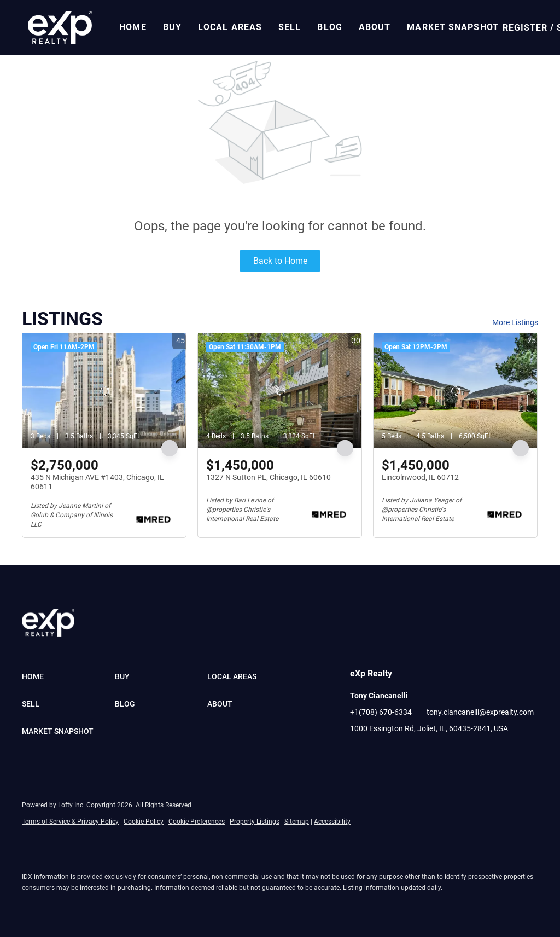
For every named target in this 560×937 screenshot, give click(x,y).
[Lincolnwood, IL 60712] (455, 391)
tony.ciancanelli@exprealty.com (480, 712)
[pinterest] (424, 753)
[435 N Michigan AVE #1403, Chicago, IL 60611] (104, 391)
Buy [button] (172, 27)
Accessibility (332, 822)
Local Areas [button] (230, 27)
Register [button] (525, 28)
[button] (60, 28)
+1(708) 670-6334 (381, 712)
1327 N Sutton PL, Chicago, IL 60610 (269, 477)
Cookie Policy (144, 822)
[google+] (446, 753)
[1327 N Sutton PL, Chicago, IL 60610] (280, 391)
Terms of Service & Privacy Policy (70, 822)
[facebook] (358, 753)
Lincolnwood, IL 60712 (420, 477)
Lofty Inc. (71, 805)
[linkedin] (380, 753)
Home (133, 27)
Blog (329, 27)
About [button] (375, 27)
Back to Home (280, 261)
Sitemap (297, 822)
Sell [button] (290, 27)
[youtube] (402, 753)
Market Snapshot (453, 27)
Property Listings (255, 822)
